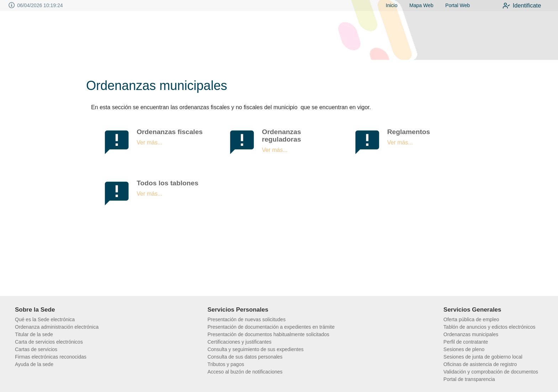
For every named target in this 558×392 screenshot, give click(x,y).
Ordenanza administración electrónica (57, 327)
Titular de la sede (34, 334)
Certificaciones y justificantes (239, 342)
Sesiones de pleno (464, 349)
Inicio (388, 5)
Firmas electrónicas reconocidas (51, 357)
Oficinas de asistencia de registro (480, 364)
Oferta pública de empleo (471, 319)
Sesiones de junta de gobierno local (483, 357)
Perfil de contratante (466, 342)
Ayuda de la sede (34, 364)
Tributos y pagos (226, 364)
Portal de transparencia (469, 379)
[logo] (50, 36)
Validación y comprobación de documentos (491, 372)
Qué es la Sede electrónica (45, 319)
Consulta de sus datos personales (245, 357)
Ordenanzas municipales (471, 334)
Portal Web (454, 5)
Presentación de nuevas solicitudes (246, 319)
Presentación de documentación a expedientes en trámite (271, 327)
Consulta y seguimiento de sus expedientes (256, 349)
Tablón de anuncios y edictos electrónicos (489, 327)
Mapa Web (418, 5)
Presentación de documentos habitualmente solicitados (268, 334)
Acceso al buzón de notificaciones (245, 372)
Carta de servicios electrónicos (49, 342)
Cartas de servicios (36, 349)
